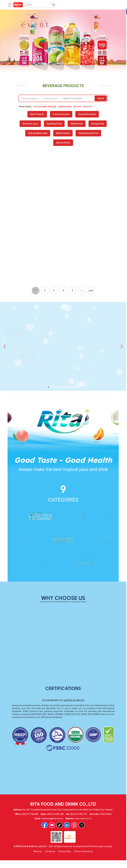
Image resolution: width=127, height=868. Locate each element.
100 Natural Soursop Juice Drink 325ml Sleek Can (21, 382)
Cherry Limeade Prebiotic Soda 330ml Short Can (105, 266)
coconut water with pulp (45, 107)
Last (91, 395)
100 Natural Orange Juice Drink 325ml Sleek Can (105, 382)
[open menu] (10, 5)
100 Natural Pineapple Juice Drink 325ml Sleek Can (49, 382)
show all (88, 107)
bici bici (77, 107)
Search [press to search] (101, 98)
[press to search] (53, 5)
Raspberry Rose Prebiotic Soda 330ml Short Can (105, 204)
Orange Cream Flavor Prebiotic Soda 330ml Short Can (21, 266)
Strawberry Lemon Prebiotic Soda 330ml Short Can (77, 204)
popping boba (65, 107)
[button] (5, 43)
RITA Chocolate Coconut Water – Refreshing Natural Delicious (49, 204)
